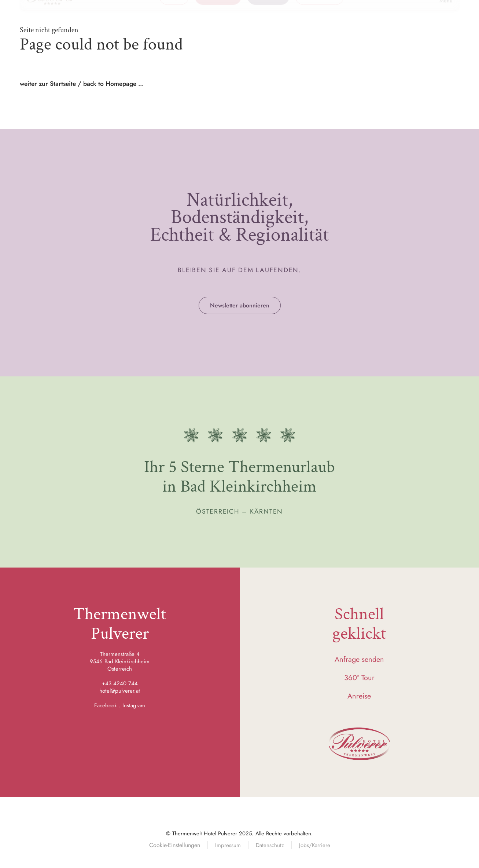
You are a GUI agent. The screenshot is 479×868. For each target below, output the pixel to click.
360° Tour (359, 678)
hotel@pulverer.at (120, 691)
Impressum (228, 845)
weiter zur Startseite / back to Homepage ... (82, 84)
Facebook (106, 705)
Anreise (359, 696)
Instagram (134, 705)
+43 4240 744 (120, 683)
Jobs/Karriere (315, 845)
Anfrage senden (359, 659)
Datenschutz (270, 845)
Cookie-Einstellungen (175, 845)
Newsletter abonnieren (240, 305)
